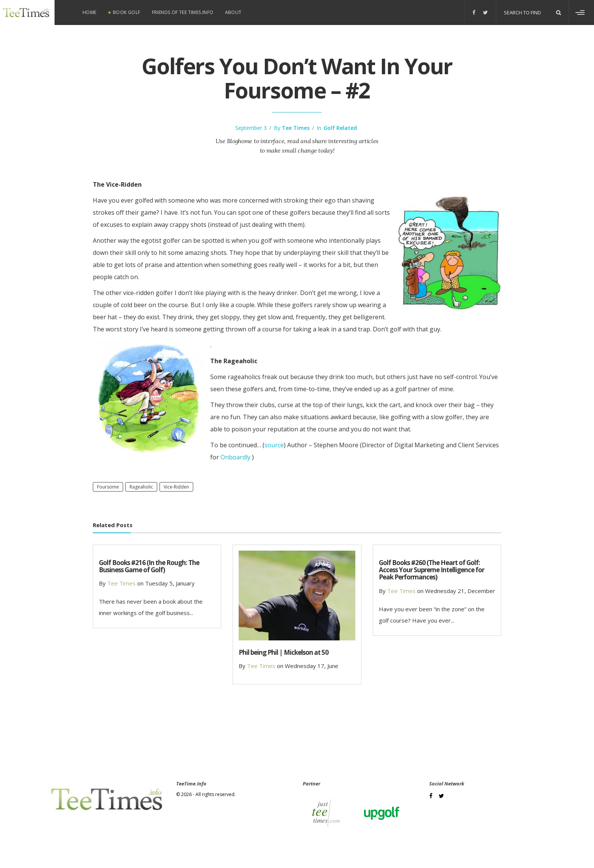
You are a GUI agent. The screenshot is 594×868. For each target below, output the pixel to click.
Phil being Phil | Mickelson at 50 (284, 652)
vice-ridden (176, 487)
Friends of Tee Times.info (183, 12)
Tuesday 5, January (170, 583)
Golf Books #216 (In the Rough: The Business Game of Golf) (149, 566)
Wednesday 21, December (460, 591)
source (274, 445)
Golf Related (340, 128)
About (233, 12)
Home (90, 12)
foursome (108, 487)
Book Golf (127, 12)
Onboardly (235, 457)
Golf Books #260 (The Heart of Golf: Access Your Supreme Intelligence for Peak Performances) (431, 570)
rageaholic (141, 487)
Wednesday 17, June (312, 666)
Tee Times (296, 128)
